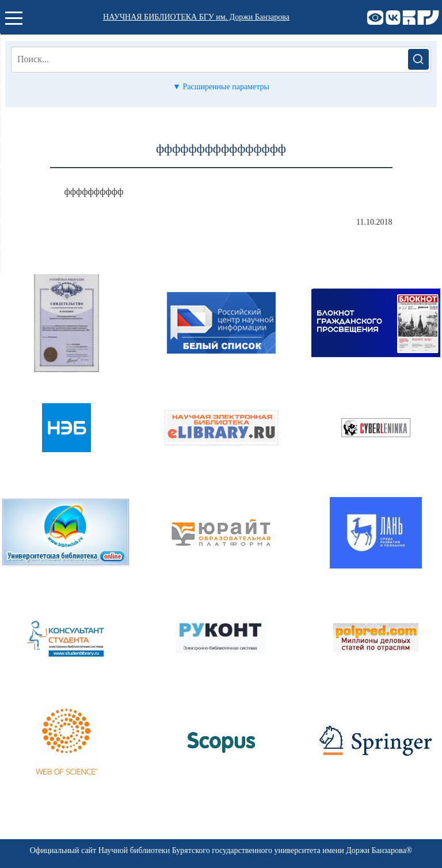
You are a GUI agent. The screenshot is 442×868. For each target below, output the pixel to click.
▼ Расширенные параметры (221, 87)
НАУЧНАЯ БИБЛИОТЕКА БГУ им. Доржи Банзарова (196, 17)
